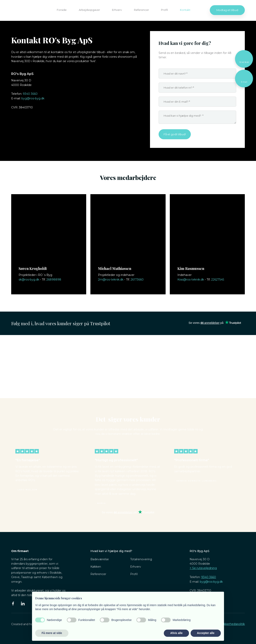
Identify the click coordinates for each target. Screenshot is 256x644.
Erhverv (117, 10)
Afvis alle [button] (176, 633)
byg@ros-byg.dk (33, 98)
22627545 (218, 280)
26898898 (54, 280)
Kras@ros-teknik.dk (191, 280)
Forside (62, 10)
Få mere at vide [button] (52, 633)
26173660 (137, 280)
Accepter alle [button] (206, 633)
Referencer (141, 10)
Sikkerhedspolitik (233, 624)
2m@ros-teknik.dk (111, 280)
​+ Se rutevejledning (203, 568)
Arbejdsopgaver (89, 10)
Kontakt (185, 10)
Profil (164, 10)
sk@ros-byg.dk (29, 280)
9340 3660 (30, 94)
